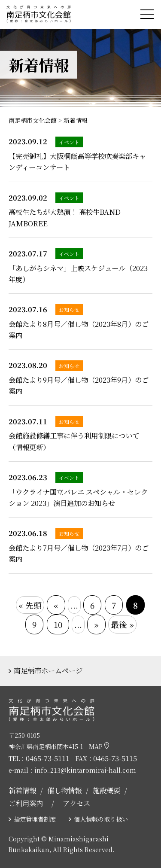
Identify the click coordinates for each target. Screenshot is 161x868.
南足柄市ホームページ (48, 670)
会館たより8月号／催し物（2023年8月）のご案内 (79, 329)
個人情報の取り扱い (101, 819)
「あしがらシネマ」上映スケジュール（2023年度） (78, 274)
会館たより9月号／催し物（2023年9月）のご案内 (79, 385)
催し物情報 (64, 790)
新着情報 (22, 790)
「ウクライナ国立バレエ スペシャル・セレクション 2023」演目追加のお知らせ (78, 497)
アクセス (76, 803)
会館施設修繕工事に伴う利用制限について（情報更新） (74, 441)
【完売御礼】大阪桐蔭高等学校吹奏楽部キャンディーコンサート (77, 161)
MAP (99, 746)
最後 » (122, 624)
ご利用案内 (26, 803)
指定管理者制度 (35, 819)
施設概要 (106, 790)
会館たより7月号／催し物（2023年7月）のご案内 (79, 553)
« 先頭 (30, 605)
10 (58, 624)
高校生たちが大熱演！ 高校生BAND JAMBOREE (65, 217)
